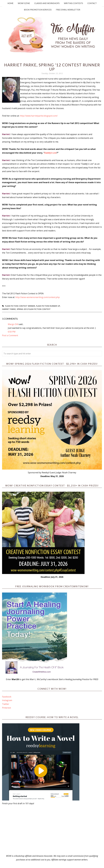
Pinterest (7, 708)
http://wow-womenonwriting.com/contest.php (38, 297)
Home (10, 3)
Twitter (6, 704)
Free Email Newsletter (68, 10)
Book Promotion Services (38, 10)
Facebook (7, 697)
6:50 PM (12, 332)
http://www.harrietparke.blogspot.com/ (39, 116)
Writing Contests (73, 3)
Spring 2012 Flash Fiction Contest (34, 309)
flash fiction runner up (48, 306)
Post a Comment (10, 335)
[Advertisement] (52, 830)
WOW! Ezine (24, 3)
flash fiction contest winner (20, 306)
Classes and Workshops (47, 3)
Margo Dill (13, 324)
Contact (92, 3)
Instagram (7, 700)
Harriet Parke (9, 309)
